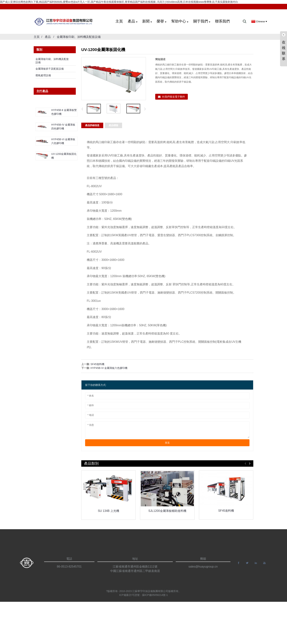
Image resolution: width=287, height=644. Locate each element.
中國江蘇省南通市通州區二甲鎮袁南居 (135, 576)
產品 (133, 21)
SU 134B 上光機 (108, 511)
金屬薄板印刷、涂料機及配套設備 (79, 37)
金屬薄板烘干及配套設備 (50, 69)
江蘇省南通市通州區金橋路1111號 (135, 572)
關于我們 (202, 21)
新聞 (147, 21)
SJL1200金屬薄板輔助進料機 (167, 511)
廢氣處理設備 (43, 75)
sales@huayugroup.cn (203, 572)
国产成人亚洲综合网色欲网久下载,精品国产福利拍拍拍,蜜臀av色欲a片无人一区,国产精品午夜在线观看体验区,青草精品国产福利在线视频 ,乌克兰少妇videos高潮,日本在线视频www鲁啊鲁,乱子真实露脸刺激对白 (119, 2)
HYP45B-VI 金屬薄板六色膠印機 (109, 368)
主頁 (119, 21)
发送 (167, 443)
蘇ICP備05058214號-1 (155, 597)
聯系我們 (222, 21)
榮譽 (162, 21)
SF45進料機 (97, 364)
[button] (145, 109)
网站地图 (244, 638)
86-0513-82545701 (69, 572)
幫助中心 (180, 21)
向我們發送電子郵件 (174, 97)
